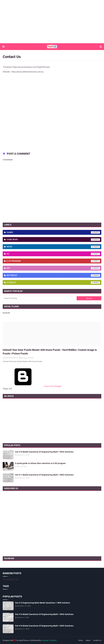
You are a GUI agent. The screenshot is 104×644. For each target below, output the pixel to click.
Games (53, 232)
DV (53, 254)
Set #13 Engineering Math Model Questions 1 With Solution (43, 603)
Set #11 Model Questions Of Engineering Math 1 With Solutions (44, 475)
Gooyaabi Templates (49, 640)
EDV (53, 268)
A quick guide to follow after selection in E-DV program (40, 463)
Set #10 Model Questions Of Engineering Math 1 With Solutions (44, 452)
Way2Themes (24, 640)
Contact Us (97, 640)
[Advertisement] (52, 22)
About (88, 640)
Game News (53, 240)
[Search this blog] (40, 298)
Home (81, 640)
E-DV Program (53, 261)
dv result (53, 283)
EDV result (53, 275)
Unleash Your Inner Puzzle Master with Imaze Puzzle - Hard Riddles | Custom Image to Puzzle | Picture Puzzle (50, 352)
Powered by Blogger (32, 386)
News (53, 247)
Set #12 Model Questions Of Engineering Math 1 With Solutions (44, 614)
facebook (6, 313)
